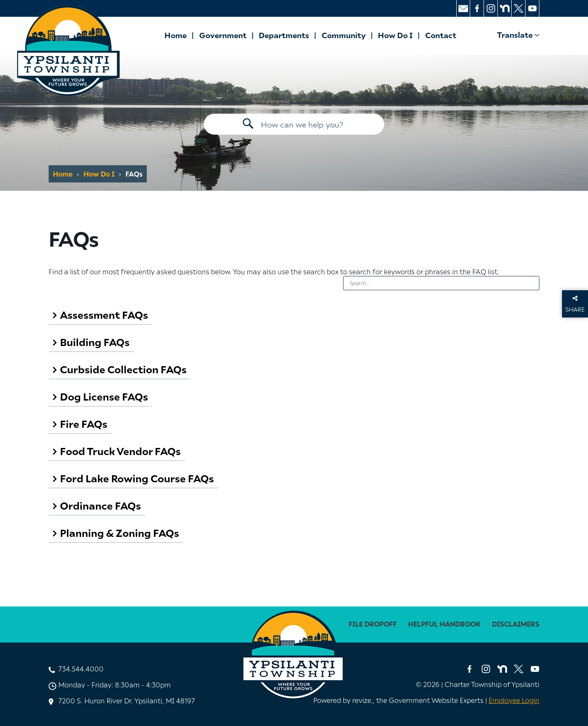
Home (176, 35)
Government (223, 35)
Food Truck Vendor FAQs (120, 451)
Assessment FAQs (104, 314)
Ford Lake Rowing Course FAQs (137, 478)
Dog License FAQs (104, 396)
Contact (441, 35)
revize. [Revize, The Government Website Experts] (363, 700)
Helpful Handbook (444, 624)
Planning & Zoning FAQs (120, 532)
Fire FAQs (84, 423)
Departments (284, 35)
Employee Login (514, 700)
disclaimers (516, 624)
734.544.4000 (81, 669)
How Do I (395, 35)
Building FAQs (95, 342)
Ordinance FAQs (100, 505)
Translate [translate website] (518, 35)
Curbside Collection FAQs (123, 369)
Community (344, 35)
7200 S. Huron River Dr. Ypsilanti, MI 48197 (127, 700)
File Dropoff (373, 624)
